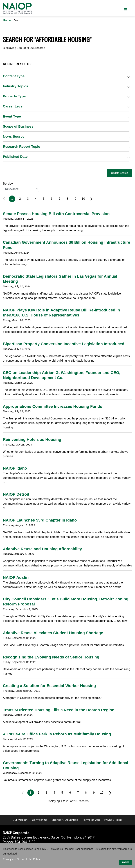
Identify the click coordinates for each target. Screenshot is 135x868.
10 (83, 199)
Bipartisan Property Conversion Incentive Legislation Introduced (64, 344)
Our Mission (20, 820)
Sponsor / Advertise (65, 820)
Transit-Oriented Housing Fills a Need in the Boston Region (59, 710)
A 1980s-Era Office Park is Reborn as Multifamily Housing (57, 734)
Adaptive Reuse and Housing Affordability (42, 549)
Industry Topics (15, 86)
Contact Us (40, 820)
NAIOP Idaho (15, 468)
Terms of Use (91, 820)
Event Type (12, 116)
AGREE (125, 862)
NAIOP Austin (16, 577)
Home (7, 20)
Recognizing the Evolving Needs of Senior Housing (51, 657)
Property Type (14, 96)
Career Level (13, 106)
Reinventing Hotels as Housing (32, 439)
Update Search (119, 173)
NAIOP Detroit (16, 494)
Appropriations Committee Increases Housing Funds (52, 406)
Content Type (14, 76)
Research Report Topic (22, 147)
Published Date (15, 157)
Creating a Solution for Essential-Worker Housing (49, 686)
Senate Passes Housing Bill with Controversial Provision (56, 214)
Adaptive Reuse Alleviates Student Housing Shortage (53, 633)
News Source (14, 136)
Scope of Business (18, 126)
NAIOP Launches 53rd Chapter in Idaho (40, 520)
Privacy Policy (113, 820)
